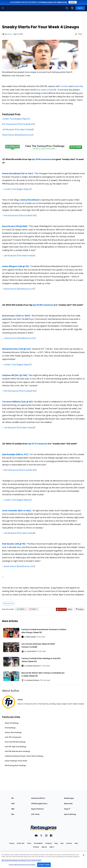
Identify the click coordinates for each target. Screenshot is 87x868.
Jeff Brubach (8, 129)
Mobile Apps (69, 798)
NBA (13, 809)
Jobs (62, 843)
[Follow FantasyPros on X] (79, 609)
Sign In (52, 847)
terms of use (62, 2)
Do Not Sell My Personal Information (22, 865)
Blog (56, 843)
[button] (3, 8)
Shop (67, 809)
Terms (29, 843)
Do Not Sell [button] (21, 843)
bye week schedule (46, 90)
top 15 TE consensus (38, 444)
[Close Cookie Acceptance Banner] (84, 855)
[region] (43, 860)
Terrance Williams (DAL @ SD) (17, 402)
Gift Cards (35, 814)
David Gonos (8, 135)
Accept (73, 2)
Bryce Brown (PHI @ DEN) (15, 226)
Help (76, 843)
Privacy (12, 843)
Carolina (64, 86)
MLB (13, 804)
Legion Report (22, 119)
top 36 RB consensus (42, 159)
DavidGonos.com (24, 135)
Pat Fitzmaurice (9, 124)
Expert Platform (37, 809)
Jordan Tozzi (8, 119)
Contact (69, 843)
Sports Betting (70, 814)
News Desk (68, 804)
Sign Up (44, 847)
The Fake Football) (26, 256)
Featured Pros (8, 603)
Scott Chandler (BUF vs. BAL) (17, 511)
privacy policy (47, 2)
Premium (36, 847)
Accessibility (38, 843)
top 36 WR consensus (43, 305)
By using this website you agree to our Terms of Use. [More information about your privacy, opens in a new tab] (22, 861)
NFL (13, 798)
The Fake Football (24, 129)
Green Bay (78, 86)
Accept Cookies (44, 865)
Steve (10, 34)
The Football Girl (26, 124)
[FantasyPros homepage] (8, 8)
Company (49, 843)
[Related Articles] (43, 650)
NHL (13, 814)
